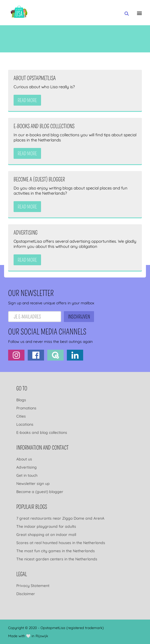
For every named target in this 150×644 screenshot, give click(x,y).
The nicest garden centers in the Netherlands (57, 559)
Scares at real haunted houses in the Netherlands (61, 543)
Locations (25, 424)
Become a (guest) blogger (40, 492)
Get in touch (27, 475)
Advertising (26, 467)
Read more (27, 100)
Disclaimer (26, 594)
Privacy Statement (33, 586)
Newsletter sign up (33, 484)
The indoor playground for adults (46, 526)
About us (24, 459)
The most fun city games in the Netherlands (56, 551)
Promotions (26, 408)
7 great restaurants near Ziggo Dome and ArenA (60, 518)
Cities (21, 416)
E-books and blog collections (42, 433)
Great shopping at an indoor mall (46, 535)
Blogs (21, 400)
